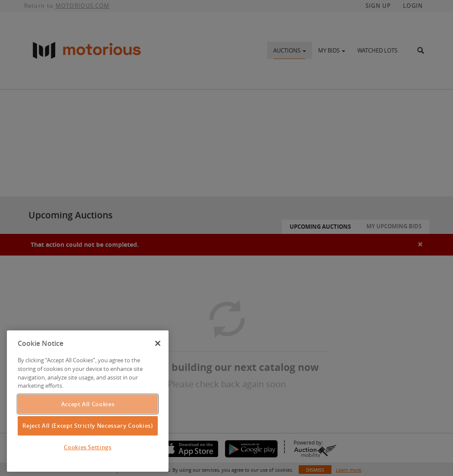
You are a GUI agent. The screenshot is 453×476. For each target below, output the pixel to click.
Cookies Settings (88, 447)
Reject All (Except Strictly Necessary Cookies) (87, 426)
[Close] (158, 343)
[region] (88, 401)
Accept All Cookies (88, 404)
